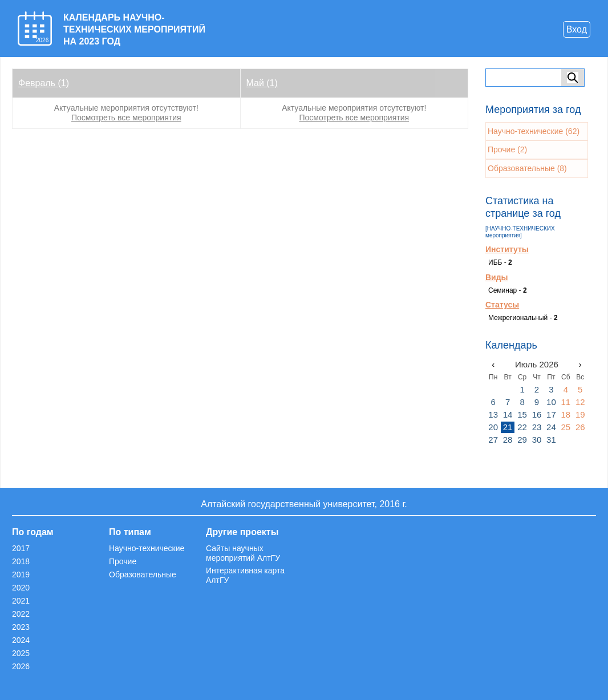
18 (566, 414)
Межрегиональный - (523, 318)
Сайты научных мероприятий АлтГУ (243, 553)
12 (580, 402)
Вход (577, 29)
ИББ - (500, 262)
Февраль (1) (44, 83)
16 (537, 414)
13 (493, 414)
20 (493, 427)
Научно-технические (147, 548)
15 (522, 414)
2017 (21, 548)
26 (580, 427)
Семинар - (508, 290)
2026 (21, 666)
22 (522, 427)
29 (522, 440)
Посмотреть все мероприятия (126, 118)
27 (493, 440)
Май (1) (262, 83)
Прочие (123, 561)
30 (537, 440)
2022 (21, 614)
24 (551, 427)
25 (566, 427)
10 (551, 402)
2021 (21, 601)
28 (508, 440)
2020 (21, 588)
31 (551, 440)
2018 (21, 561)
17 (551, 414)
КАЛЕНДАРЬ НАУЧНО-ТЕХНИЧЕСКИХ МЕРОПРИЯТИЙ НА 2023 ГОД (134, 29)
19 (580, 414)
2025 (21, 653)
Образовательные (143, 574)
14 (508, 414)
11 (566, 402)
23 (537, 427)
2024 (21, 640)
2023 (21, 627)
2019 (21, 574)
